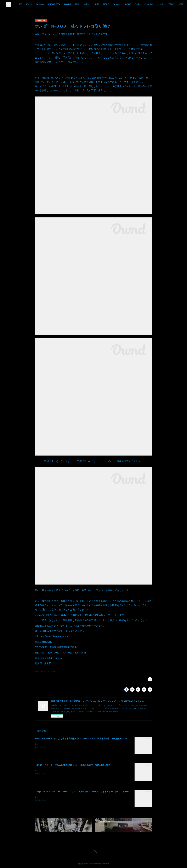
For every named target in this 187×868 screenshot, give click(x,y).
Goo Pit (154, 4)
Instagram (134, 4)
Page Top (93, 852)
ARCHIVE (145, 4)
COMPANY (104, 4)
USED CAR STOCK (71, 4)
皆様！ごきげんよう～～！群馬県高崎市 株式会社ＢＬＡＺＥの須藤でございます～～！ (70, 797)
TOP (37, 4)
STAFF (114, 4)
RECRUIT (123, 4)
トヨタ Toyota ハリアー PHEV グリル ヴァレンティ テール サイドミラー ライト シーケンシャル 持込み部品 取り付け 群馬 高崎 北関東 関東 (111, 792)
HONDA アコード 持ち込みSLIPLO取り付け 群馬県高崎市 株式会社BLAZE (72, 765)
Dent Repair (57, 4)
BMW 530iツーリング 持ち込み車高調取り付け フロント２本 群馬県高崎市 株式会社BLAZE (81, 739)
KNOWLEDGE (166, 4)
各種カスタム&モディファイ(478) (46, 671)
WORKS (46, 4)
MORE (176, 4)
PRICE (94, 4)
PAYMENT (84, 4)
